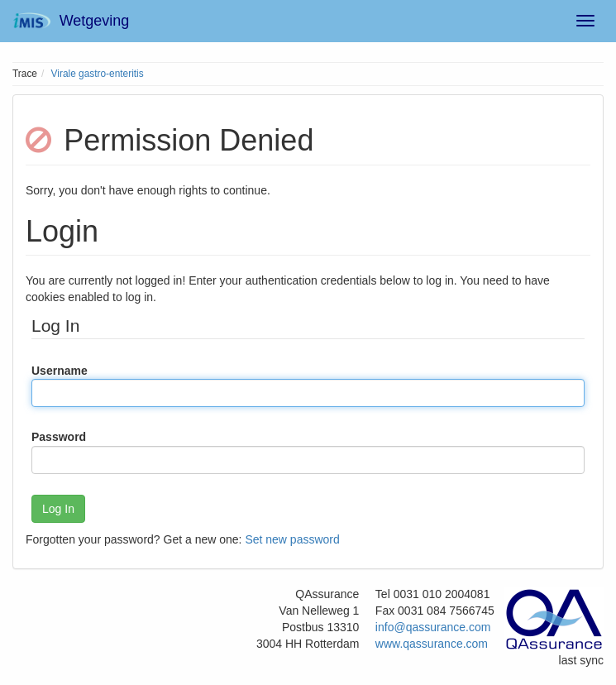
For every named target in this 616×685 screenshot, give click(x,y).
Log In (58, 509)
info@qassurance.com (433, 627)
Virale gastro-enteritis (98, 74)
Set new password (292, 539)
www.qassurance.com (432, 644)
